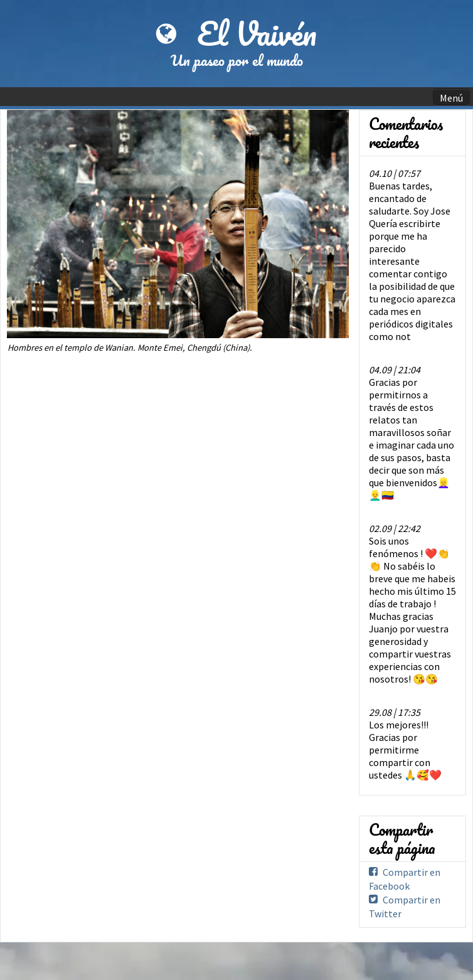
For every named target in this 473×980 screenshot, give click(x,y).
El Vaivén (257, 33)
